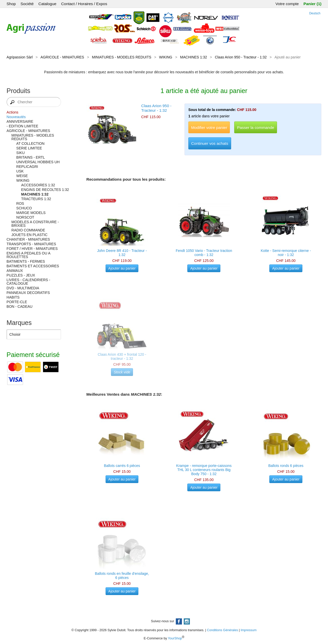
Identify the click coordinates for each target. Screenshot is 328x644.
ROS (20, 203)
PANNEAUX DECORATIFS (28, 293)
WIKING (166, 57)
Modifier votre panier (209, 127)
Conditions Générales (223, 630)
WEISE (22, 176)
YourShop (175, 638)
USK (20, 171)
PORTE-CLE (17, 302)
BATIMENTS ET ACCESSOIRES (33, 266)
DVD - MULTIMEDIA (23, 288)
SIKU (21, 153)
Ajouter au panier (122, 268)
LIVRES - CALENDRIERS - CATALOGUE (28, 282)
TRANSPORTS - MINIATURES (31, 244)
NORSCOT (25, 217)
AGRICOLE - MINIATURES (62, 57)
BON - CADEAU (20, 306)
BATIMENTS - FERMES (26, 261)
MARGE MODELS (31, 213)
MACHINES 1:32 (194, 57)
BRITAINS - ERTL (31, 157)
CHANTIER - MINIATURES (28, 239)
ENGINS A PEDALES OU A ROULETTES (28, 255)
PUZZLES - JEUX (21, 275)
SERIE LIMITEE (29, 148)
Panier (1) (312, 4)
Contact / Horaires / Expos (84, 4)
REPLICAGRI (27, 167)
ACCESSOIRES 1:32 (38, 185)
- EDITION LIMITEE (23, 126)
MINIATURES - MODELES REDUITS (122, 57)
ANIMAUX (15, 271)
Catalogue (47, 4)
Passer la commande (256, 127)
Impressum (249, 630)
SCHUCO (24, 208)
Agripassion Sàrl (20, 57)
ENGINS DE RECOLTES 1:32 (45, 190)
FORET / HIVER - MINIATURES (32, 249)
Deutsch (315, 13)
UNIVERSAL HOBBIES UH (38, 162)
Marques (19, 323)
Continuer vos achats (210, 143)
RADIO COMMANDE (28, 230)
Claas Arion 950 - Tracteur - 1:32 (241, 57)
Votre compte (287, 4)
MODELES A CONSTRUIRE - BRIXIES (35, 224)
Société (27, 4)
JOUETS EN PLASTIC (30, 235)
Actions (13, 112)
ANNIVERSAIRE (20, 121)
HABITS (13, 297)
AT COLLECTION (30, 144)
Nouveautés (16, 117)
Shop (11, 4)
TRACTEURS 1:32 (36, 199)
